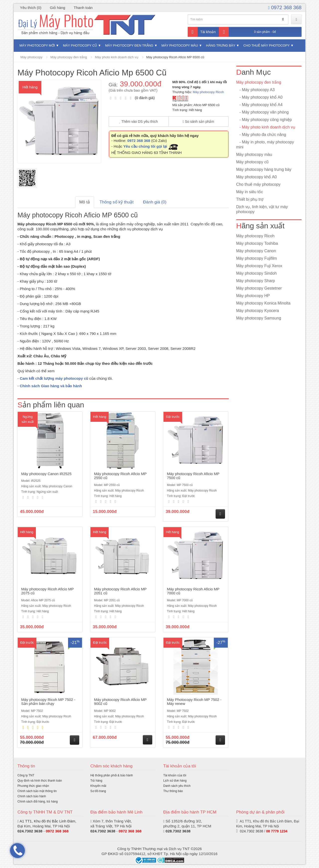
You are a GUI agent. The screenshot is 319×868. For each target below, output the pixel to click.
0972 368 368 (285, 7)
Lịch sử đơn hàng (175, 781)
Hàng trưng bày (221, 45)
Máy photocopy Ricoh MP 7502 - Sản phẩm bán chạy (48, 702)
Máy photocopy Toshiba (257, 243)
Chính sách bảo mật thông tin (37, 791)
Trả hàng (96, 781)
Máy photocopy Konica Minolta (263, 303)
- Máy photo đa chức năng (261, 135)
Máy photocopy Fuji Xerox (259, 266)
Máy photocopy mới (37, 45)
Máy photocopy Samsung (259, 318)
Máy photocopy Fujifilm (257, 258)
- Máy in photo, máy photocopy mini (265, 145)
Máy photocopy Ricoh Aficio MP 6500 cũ (175, 57)
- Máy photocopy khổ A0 (259, 97)
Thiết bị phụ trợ (250, 199)
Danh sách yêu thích (177, 786)
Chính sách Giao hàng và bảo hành (51, 386)
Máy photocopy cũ (80, 45)
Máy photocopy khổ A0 (257, 177)
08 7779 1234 (277, 831)
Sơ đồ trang (98, 791)
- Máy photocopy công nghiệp (264, 120)
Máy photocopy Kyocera (258, 311)
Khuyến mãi (98, 786)
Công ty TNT (26, 775)
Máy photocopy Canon (256, 251)
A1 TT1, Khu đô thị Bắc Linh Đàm (47, 821)
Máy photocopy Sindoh (257, 273)
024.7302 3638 (103, 831)
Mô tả (85, 202)
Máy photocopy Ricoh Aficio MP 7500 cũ (193, 476)
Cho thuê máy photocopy (266, 45)
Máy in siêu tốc (250, 192)
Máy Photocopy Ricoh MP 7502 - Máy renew (194, 702)
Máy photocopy (31, 57)
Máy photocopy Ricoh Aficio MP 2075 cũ (47, 591)
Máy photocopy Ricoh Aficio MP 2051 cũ (120, 591)
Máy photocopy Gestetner (259, 288)
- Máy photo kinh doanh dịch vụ (266, 127)
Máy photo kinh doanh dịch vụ (117, 57)
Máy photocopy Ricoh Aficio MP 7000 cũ (193, 591)
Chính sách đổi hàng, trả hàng (38, 802)
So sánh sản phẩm (198, 122)
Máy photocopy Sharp (256, 281)
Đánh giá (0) (155, 202)
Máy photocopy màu (180, 45)
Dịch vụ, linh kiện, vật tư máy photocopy (262, 209)
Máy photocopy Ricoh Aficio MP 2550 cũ (120, 476)
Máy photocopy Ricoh (208, 92)
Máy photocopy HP (253, 296)
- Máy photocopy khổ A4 (259, 105)
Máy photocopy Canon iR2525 (46, 474)
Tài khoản (202, 32)
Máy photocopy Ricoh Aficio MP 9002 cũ (120, 702)
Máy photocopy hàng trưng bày (264, 169)
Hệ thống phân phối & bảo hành (112, 775)
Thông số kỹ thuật (117, 202)
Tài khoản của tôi (175, 775)
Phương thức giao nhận (33, 786)
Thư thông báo (173, 791)
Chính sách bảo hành (32, 796)
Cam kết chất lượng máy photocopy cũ (54, 378)
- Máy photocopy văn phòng (263, 112)
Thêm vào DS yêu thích (139, 122)
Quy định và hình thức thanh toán (40, 781)
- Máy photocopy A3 (256, 90)
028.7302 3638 (178, 831)
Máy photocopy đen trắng (129, 45)
